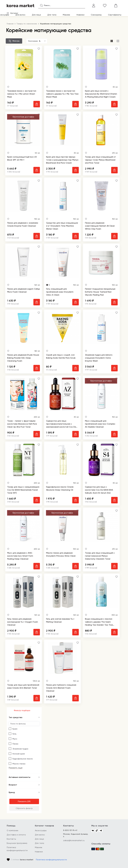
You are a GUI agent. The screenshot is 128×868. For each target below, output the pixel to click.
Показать (22, 801)
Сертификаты (115, 15)
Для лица (36, 15)
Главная (10, 24)
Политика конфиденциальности (51, 860)
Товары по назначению (27, 24)
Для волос (20, 15)
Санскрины (96, 15)
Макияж (66, 15)
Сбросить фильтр (24, 808)
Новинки (80, 15)
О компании (13, 830)
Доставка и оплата (16, 835)
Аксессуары (41, 830)
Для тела (52, 15)
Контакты (11, 839)
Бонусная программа (17, 843)
